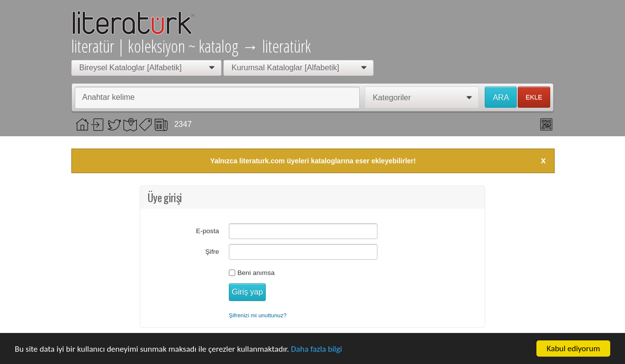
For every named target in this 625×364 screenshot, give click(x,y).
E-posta (207, 231)
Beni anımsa (256, 273)
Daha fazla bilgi (316, 350)
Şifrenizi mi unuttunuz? (258, 315)
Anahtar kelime (109, 97)
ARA (501, 98)
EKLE (534, 97)
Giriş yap (247, 292)
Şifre (212, 252)
